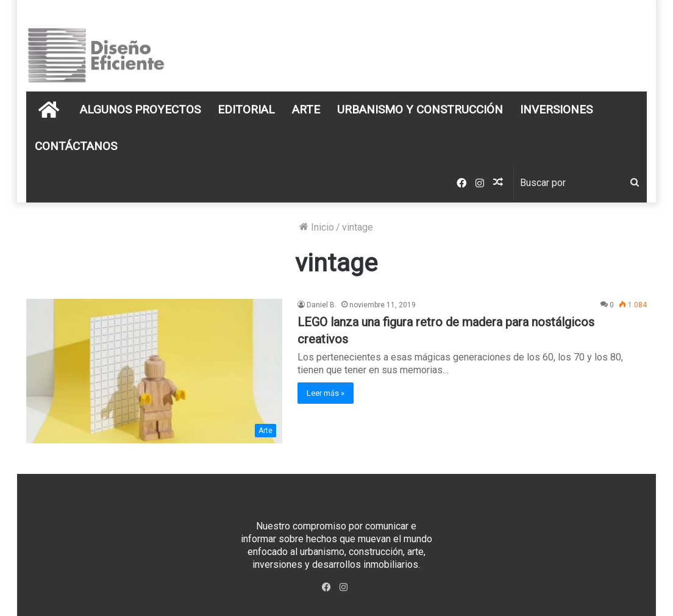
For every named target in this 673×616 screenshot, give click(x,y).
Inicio (317, 227)
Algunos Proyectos (140, 109)
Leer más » (326, 393)
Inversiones (556, 109)
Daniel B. (322, 305)
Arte (306, 109)
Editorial (246, 109)
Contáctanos (76, 146)
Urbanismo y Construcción (420, 109)
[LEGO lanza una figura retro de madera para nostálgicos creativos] (154, 371)
